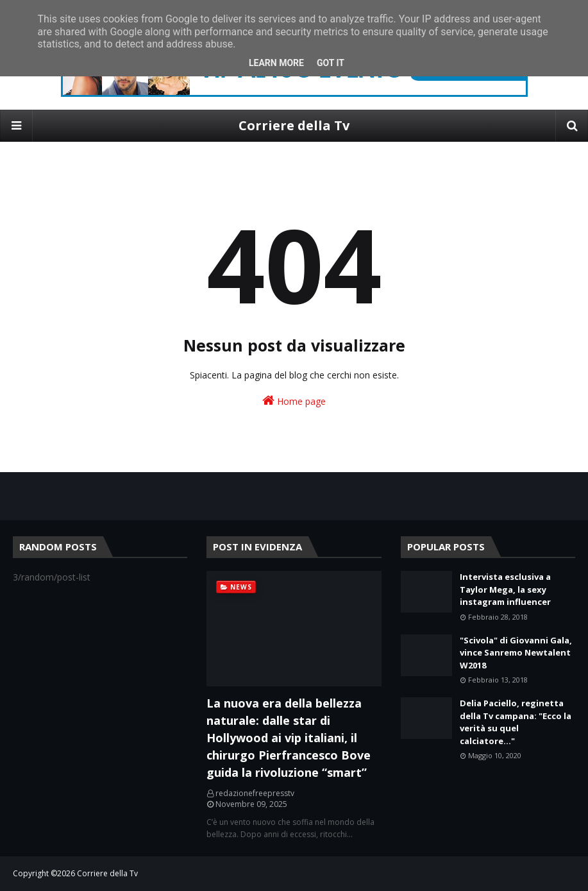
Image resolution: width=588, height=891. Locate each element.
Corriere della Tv (294, 125)
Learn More (276, 63)
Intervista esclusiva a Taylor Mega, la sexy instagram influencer (505, 589)
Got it (331, 63)
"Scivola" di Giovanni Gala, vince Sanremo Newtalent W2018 (516, 653)
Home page (294, 401)
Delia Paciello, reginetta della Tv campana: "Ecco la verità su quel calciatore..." (516, 722)
